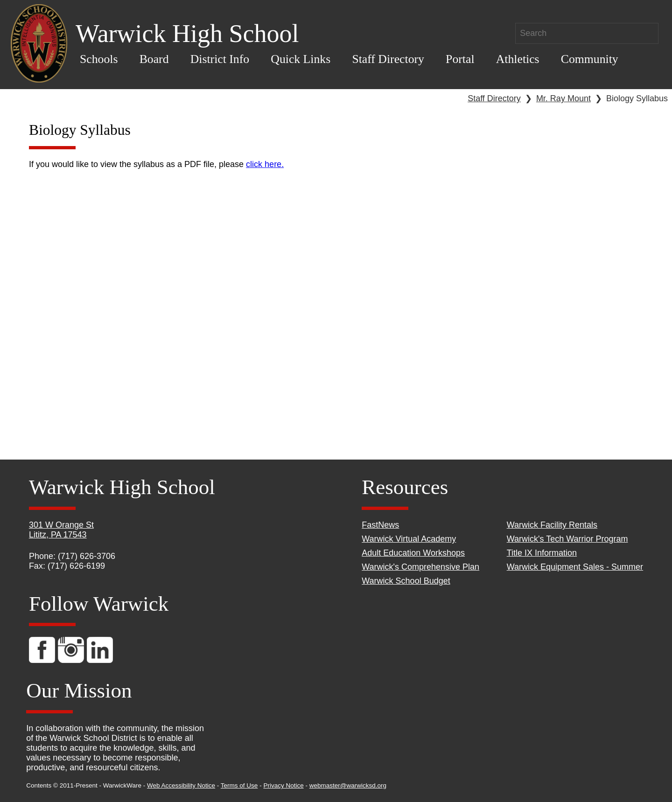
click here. (265, 164)
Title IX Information (542, 553)
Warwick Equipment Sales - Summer (575, 567)
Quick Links (301, 59)
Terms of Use (239, 785)
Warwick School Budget (406, 581)
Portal (460, 59)
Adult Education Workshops (413, 553)
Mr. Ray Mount (563, 98)
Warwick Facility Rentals (552, 525)
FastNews (380, 525)
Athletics (518, 59)
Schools (99, 59)
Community (590, 59)
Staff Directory (388, 59)
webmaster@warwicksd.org (348, 785)
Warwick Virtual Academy (409, 539)
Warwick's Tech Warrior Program (567, 539)
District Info (220, 59)
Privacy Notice (283, 785)
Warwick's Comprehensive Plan (420, 567)
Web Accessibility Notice (181, 785)
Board (154, 59)
